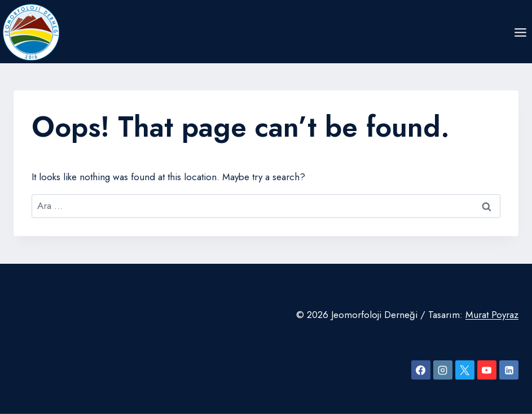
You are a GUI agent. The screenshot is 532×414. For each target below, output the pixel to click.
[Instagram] (443, 370)
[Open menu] (520, 32)
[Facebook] (421, 370)
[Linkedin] (509, 370)
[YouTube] (487, 370)
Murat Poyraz (492, 315)
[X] (465, 370)
